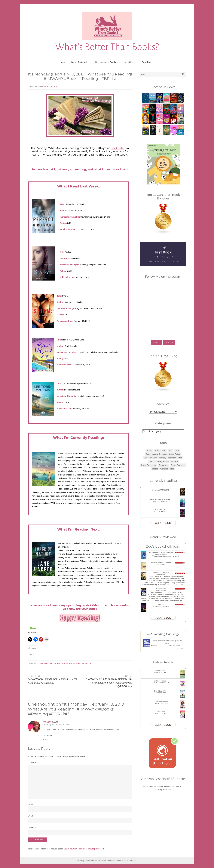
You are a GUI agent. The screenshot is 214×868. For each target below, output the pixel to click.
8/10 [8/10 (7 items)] (164, 450)
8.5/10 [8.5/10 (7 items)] (157, 450)
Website (32, 828)
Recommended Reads (106, 62)
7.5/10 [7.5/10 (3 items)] (150, 450)
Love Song (160, 712)
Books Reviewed (79, 62)
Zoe (153, 641)
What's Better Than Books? (107, 47)
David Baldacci (162, 590)
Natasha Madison (161, 703)
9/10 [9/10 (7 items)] (170, 450)
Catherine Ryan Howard (162, 606)
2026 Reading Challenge (163, 634)
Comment (33, 763)
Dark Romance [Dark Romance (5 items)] (150, 458)
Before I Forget (160, 681)
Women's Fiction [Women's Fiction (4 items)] (167, 469)
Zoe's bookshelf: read (163, 546)
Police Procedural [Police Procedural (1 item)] (149, 465)
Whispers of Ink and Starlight (161, 552)
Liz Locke (162, 564)
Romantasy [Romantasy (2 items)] (164, 465)
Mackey (47, 722)
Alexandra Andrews (161, 491)
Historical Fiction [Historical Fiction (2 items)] (175, 458)
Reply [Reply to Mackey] (45, 739)
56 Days (161, 604)
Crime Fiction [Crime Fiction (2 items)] (175, 454)
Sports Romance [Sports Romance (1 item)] (178, 465)
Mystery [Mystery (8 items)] (174, 461)
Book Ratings (148, 62)
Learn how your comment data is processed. (84, 849)
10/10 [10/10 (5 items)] (177, 450)
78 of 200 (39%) (174, 646)
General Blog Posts (58, 664)
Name (31, 804)
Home (63, 62)
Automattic (131, 861)
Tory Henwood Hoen (161, 683)
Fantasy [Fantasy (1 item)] (163, 458)
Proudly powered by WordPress (92, 861)
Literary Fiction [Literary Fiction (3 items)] (162, 461)
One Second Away (161, 573)
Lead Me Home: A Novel (160, 499)
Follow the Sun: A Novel (161, 563)
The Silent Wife (160, 691)
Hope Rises (161, 589)
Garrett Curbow (162, 554)
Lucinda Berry (161, 511)
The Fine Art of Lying (160, 489)
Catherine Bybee (161, 501)
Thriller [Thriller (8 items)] (155, 469)
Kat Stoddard (161, 672)
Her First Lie (160, 510)
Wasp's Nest (160, 671)
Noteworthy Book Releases (82, 664)
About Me (129, 62)
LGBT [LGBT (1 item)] (151, 461)
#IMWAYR (44, 664)
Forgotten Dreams (160, 701)
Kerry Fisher (161, 693)
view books (180, 648)
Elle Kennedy (161, 713)
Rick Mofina (162, 575)
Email (31, 816)
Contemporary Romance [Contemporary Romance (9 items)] (156, 454)
